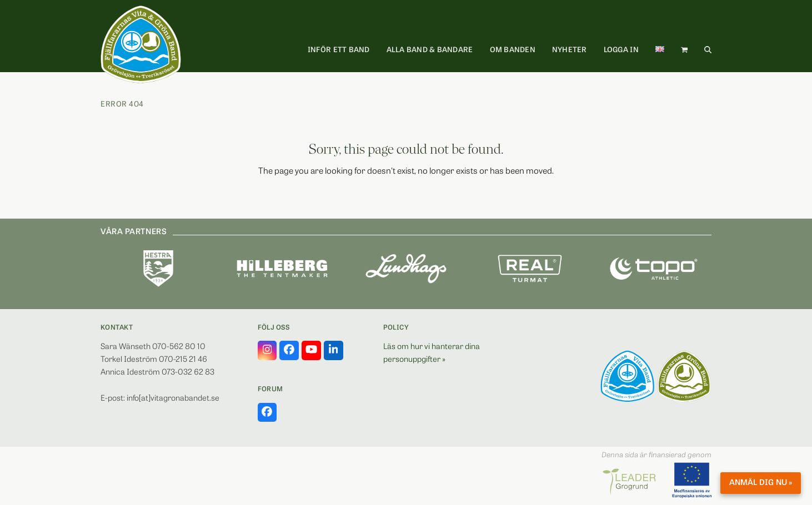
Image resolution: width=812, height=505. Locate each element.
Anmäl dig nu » (761, 483)
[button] (684, 50)
